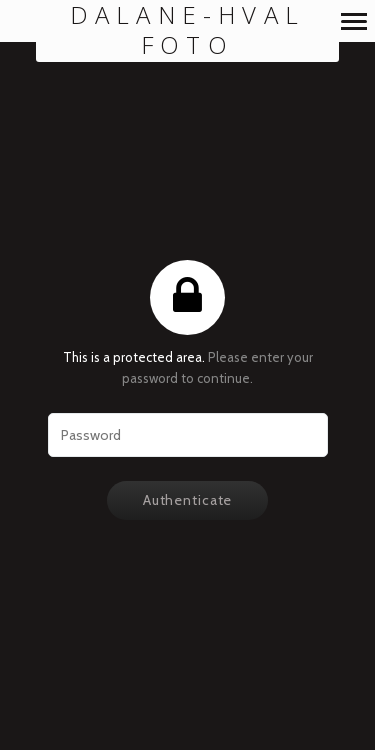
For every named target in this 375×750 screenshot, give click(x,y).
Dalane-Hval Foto (187, 30)
